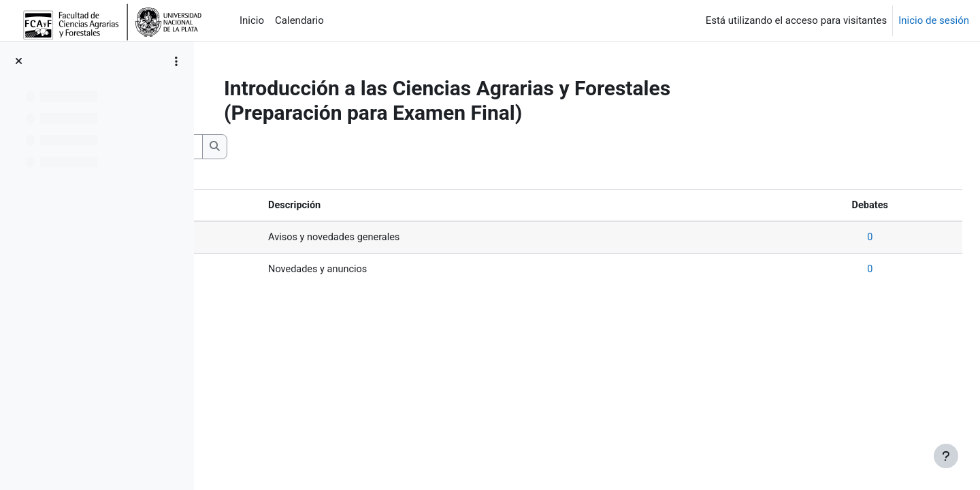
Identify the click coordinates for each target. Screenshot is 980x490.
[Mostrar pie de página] (946, 456)
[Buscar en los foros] (317, 147)
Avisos (244, 238)
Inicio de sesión (934, 20)
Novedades (254, 271)
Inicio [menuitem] (252, 20)
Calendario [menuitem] (299, 20)
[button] (228, 147)
